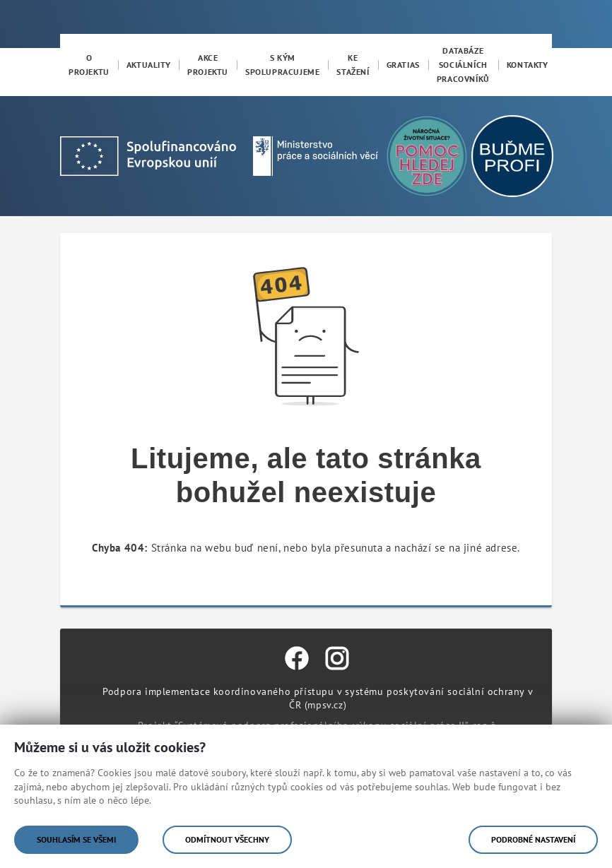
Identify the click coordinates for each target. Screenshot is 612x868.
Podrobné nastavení (533, 839)
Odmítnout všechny (227, 839)
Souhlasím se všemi (76, 839)
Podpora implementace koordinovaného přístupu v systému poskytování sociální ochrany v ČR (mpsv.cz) (318, 698)
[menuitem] (89, 65)
